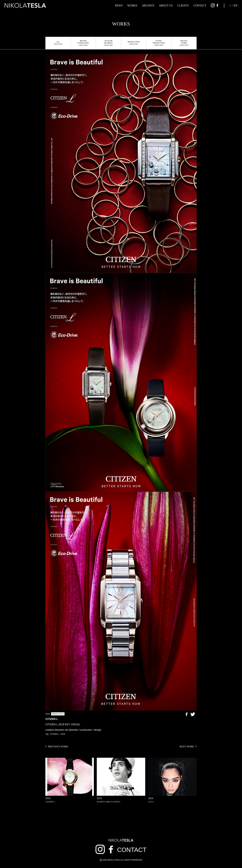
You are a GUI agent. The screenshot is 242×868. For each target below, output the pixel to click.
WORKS (132, 6)
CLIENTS (183, 6)
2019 (63, 734)
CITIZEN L (55, 734)
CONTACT (200, 6)
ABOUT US (166, 6)
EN (236, 6)
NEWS (119, 6)
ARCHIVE (148, 6)
